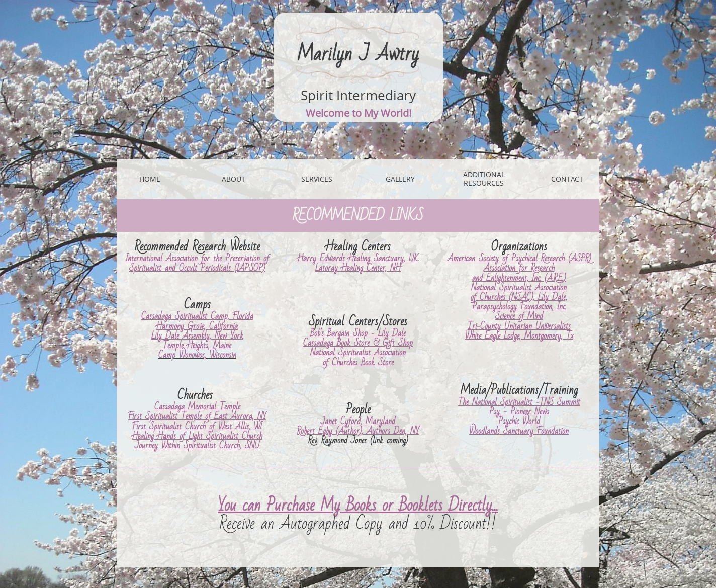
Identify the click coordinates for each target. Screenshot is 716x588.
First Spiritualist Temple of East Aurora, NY (197, 416)
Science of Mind (519, 316)
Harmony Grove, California (197, 326)
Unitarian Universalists (538, 326)
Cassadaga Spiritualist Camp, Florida (197, 316)
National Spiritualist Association (358, 352)
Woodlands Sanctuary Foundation (519, 431)
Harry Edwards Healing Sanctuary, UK (358, 258)
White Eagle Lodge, (495, 336)
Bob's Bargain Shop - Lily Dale (358, 333)
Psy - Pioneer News (519, 412)
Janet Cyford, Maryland (358, 421)
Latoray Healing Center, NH (358, 268)
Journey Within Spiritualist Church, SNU (197, 445)
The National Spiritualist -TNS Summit (519, 402)
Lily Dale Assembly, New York (197, 336)
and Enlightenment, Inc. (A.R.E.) (519, 278)
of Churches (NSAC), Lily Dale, (519, 297)
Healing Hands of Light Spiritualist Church (197, 436)
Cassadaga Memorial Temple (197, 407)
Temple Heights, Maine (197, 345)
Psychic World (519, 421)
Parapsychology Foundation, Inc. (519, 307)
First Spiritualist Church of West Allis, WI (197, 426)
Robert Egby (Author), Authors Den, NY (358, 431)
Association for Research (519, 268)
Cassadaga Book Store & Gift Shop (358, 343)
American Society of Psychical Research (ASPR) (519, 258)
